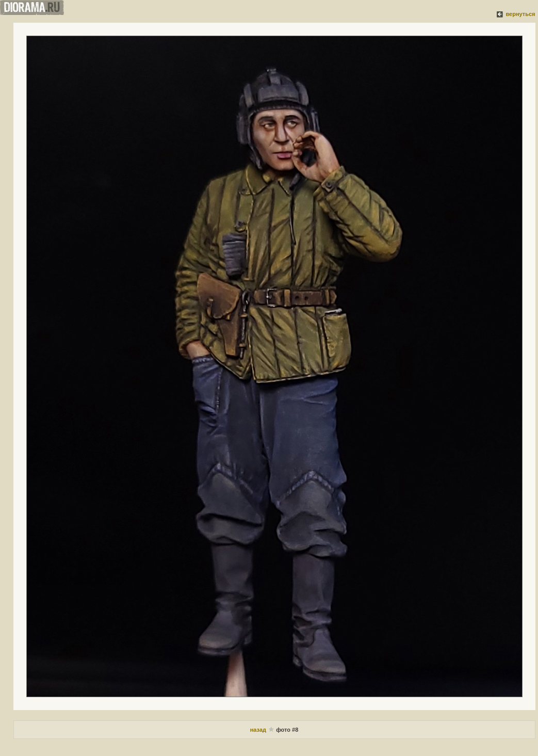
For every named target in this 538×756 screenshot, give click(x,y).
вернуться (520, 14)
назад (259, 730)
